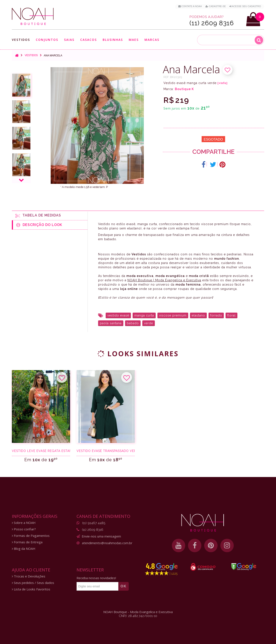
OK (124, 586)
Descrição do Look (39, 225)
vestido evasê (118, 315)
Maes (134, 40)
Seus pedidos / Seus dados (33, 583)
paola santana (111, 323)
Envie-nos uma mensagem (101, 536)
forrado (216, 315)
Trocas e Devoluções (29, 576)
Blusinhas (113, 40)
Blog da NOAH (24, 549)
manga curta (144, 315)
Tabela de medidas (38, 216)
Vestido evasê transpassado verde (106, 451)
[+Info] (223, 83)
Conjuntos (47, 40)
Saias (69, 40)
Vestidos (21, 40)
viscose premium (173, 315)
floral (231, 315)
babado (133, 323)
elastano (198, 315)
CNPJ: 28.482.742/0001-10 (138, 616)
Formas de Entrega (27, 542)
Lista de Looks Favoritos (31, 589)
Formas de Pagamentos (31, 536)
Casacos (89, 40)
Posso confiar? (24, 529)
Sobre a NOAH (24, 523)
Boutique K (184, 89)
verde (149, 323)
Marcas (152, 40)
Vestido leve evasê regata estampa (41, 451)
